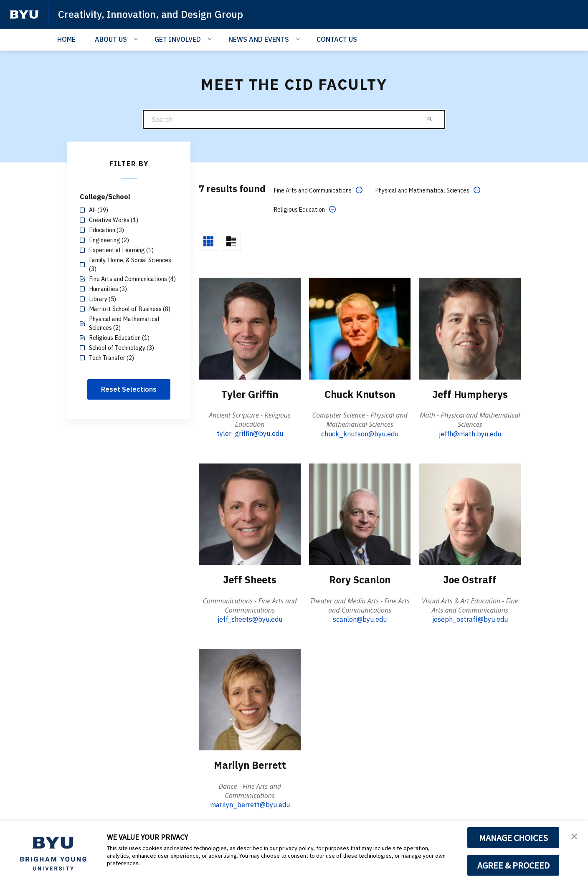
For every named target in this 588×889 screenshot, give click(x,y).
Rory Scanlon (360, 580)
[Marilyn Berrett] (250, 699)
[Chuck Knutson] (360, 328)
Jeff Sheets (250, 580)
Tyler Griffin (250, 394)
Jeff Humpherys (470, 394)
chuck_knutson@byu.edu (360, 433)
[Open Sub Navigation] (137, 39)
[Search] (294, 120)
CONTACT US (337, 39)
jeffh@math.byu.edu (470, 433)
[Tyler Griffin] (250, 328)
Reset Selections (129, 389)
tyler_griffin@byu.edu (250, 433)
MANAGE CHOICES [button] (513, 838)
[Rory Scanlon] (360, 513)
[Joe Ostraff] (470, 513)
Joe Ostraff (470, 580)
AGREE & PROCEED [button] (513, 865)
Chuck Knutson (360, 394)
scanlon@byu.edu (360, 619)
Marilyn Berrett (250, 765)
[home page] (24, 15)
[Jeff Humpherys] (470, 328)
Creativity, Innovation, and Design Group (152, 14)
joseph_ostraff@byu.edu (470, 619)
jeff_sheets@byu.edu (250, 619)
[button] (574, 836)
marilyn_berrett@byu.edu (250, 804)
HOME (66, 39)
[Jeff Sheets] (250, 513)
